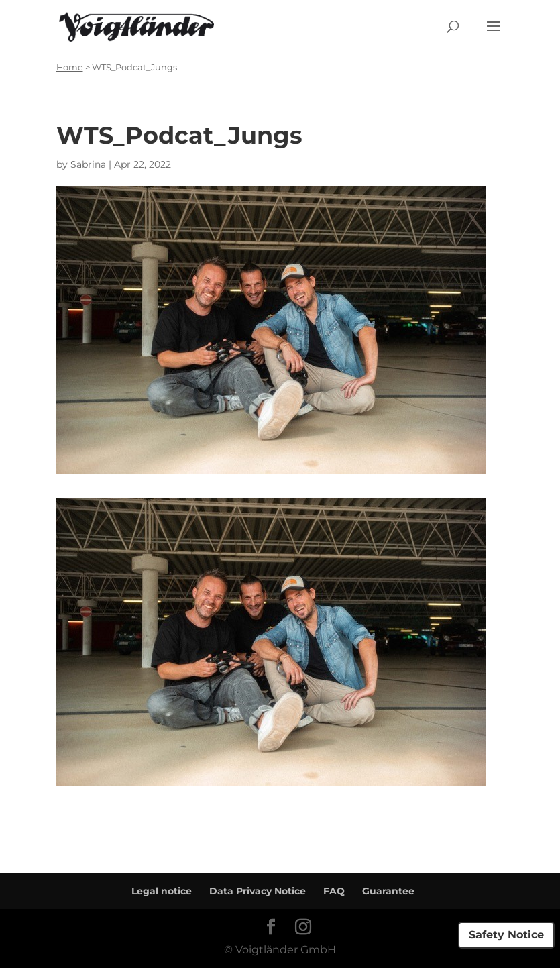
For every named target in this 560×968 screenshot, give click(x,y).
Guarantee (388, 891)
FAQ (334, 891)
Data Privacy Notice (258, 891)
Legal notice (162, 891)
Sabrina (88, 164)
